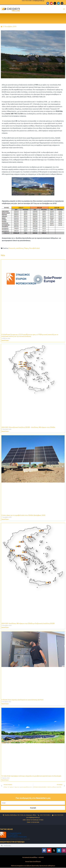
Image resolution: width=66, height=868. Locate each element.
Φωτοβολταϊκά (34, 248)
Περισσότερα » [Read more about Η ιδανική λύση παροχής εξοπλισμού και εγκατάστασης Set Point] (5, 704)
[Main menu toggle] (64, 9)
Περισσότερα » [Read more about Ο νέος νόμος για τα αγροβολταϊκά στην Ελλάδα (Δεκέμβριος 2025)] (5, 520)
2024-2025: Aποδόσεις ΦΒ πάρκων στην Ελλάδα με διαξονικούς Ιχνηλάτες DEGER (28, 624)
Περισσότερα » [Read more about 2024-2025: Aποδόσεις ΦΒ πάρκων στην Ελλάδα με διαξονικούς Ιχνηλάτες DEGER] (5, 628)
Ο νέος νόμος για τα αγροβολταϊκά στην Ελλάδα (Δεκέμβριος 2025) (23, 516)
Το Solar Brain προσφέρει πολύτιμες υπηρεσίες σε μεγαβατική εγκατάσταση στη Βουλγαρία (31, 776)
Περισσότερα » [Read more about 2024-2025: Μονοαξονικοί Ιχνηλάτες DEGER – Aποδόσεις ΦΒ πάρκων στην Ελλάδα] (5, 432)
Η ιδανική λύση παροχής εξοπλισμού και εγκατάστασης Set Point (22, 700)
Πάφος (26, 248)
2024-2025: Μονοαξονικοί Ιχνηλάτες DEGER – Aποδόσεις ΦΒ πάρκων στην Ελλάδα (28, 428)
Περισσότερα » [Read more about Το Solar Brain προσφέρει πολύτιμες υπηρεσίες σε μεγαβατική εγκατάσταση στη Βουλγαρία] (5, 780)
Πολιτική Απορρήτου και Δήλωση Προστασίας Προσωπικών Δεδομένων (33, 866)
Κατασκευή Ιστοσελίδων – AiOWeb (33, 858)
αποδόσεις (20, 248)
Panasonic (12, 248)
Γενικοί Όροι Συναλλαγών (33, 862)
